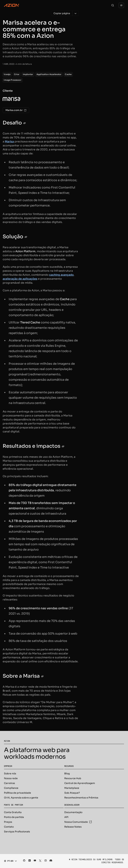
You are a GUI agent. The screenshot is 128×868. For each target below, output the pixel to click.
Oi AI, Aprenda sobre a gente (21, 798)
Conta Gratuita (13, 812)
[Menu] (121, 5)
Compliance (11, 788)
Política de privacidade (17, 793)
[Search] (113, 5)
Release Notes (73, 827)
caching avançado (61, 275)
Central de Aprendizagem (80, 783)
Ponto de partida (14, 817)
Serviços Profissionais (17, 832)
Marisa (9, 142)
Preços (8, 822)
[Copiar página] (62, 13)
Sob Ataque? (72, 793)
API (66, 817)
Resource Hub (73, 778)
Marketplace (72, 788)
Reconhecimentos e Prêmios (81, 798)
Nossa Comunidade (78, 822)
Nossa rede (11, 778)
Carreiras (9, 783)
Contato (9, 827)
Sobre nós (10, 773)
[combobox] (9, 861)
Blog (67, 773)
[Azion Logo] (11, 5)
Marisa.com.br (16, 110)
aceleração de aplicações (20, 279)
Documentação (73, 812)
